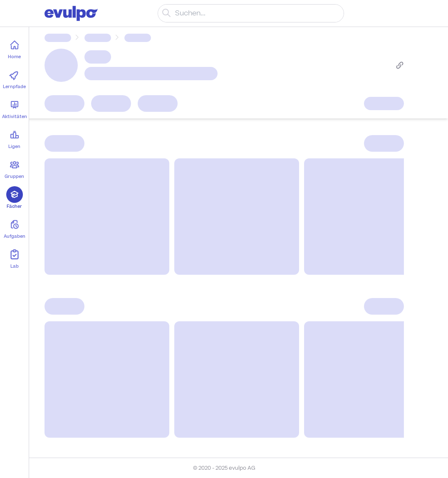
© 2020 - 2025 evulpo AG (224, 468)
